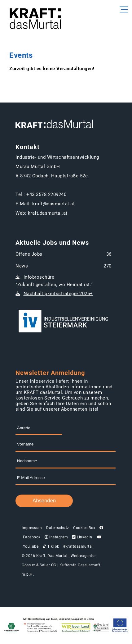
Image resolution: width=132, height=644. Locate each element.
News (22, 266)
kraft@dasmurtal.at (53, 204)
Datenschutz (58, 528)
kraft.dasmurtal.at (48, 213)
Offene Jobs (29, 254)
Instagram (56, 537)
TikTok (51, 546)
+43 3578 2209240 (46, 194)
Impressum (32, 528)
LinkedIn (82, 537)
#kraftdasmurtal (78, 546)
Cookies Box (84, 528)
